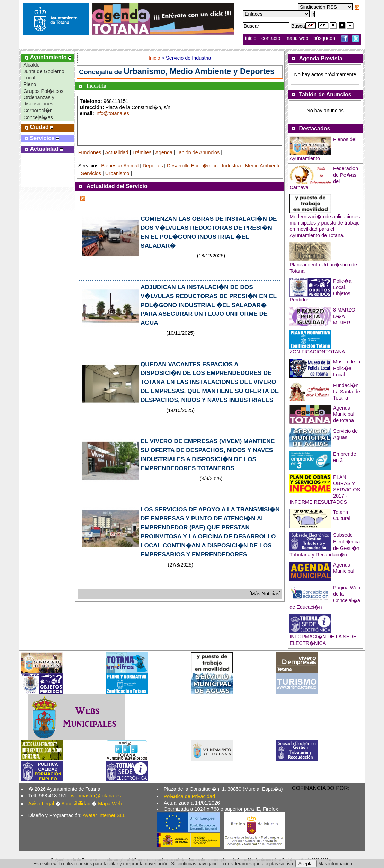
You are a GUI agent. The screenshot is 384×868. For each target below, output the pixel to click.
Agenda (164, 152)
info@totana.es (112, 113)
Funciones (90, 152)
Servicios (91, 173)
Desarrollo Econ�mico (192, 166)
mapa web (297, 38)
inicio (252, 38)
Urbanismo (117, 173)
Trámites (142, 152)
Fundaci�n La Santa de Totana (347, 392)
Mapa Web (110, 804)
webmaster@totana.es (96, 796)
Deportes (153, 166)
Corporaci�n (38, 111)
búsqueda (325, 38)
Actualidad (117, 152)
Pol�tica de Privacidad (189, 796)
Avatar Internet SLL (104, 815)
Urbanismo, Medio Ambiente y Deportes (199, 71)
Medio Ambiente (263, 166)
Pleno (30, 84)
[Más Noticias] (265, 594)
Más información (335, 864)
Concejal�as (38, 117)
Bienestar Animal (120, 166)
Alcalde (31, 65)
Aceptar (306, 864)
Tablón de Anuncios (198, 152)
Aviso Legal (41, 804)
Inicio (155, 58)
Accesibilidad (76, 804)
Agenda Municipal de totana (344, 414)
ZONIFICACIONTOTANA (317, 352)
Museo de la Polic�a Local (347, 368)
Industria (231, 166)
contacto (271, 38)
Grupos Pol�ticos (43, 91)
